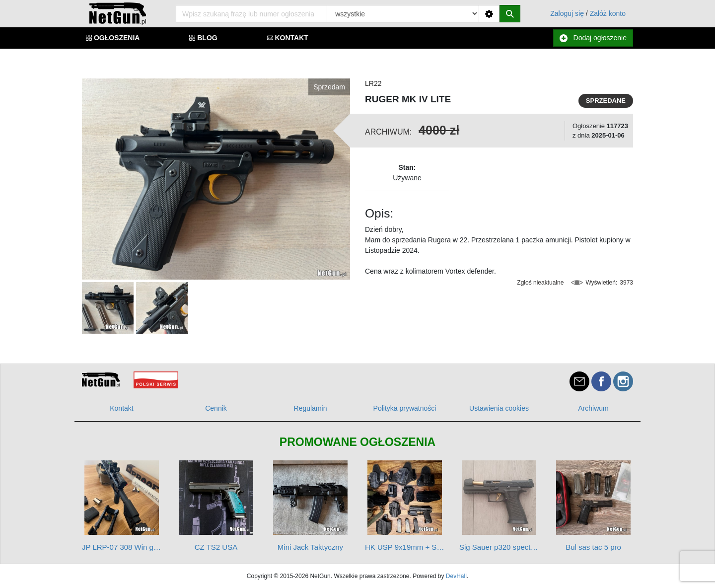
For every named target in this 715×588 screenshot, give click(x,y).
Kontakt (121, 408)
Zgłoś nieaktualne (540, 283)
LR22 (373, 83)
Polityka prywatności (405, 408)
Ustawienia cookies (499, 408)
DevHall (456, 576)
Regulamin (311, 408)
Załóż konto (608, 13)
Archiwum (593, 408)
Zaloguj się (567, 13)
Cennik (216, 408)
